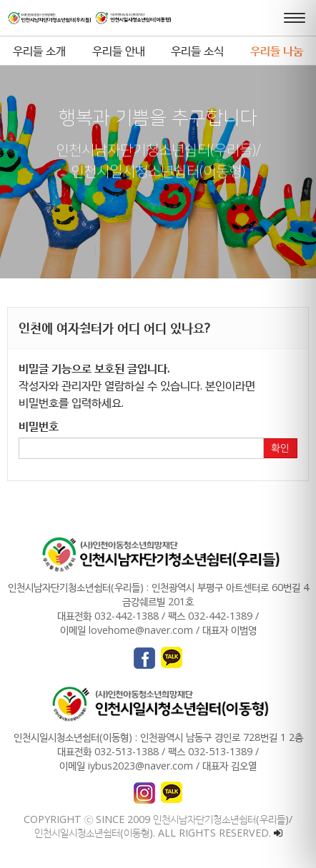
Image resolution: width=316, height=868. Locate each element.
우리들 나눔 (277, 51)
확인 (280, 448)
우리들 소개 (39, 51)
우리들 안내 (119, 51)
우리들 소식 (197, 51)
